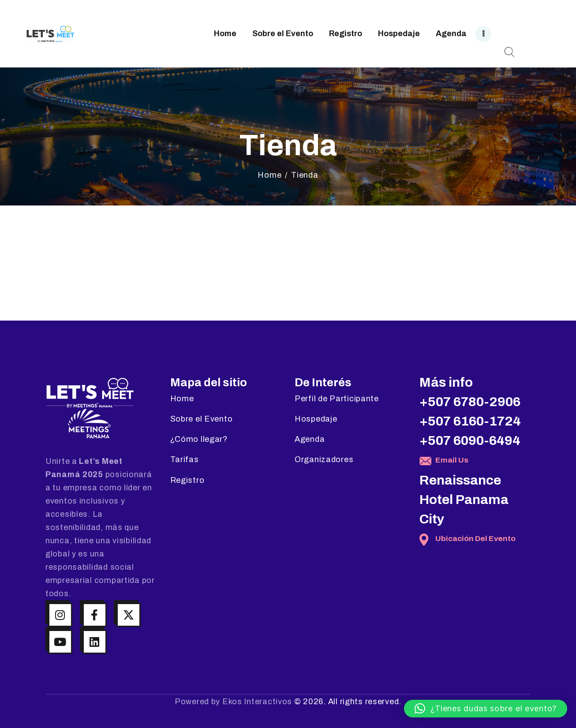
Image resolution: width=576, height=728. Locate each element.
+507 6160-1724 (470, 421)
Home (269, 175)
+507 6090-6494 (470, 441)
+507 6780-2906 (470, 402)
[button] (486, 709)
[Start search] (509, 52)
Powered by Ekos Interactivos (233, 702)
